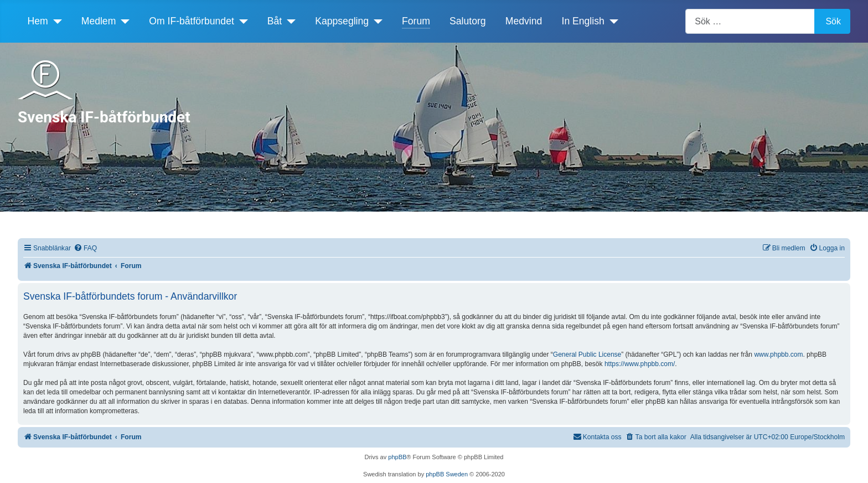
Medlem (99, 21)
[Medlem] (123, 21)
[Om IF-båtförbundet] (241, 21)
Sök (833, 21)
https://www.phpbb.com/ (640, 364)
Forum (416, 21)
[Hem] (55, 21)
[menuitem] (85, 248)
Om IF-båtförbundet (192, 21)
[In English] (611, 21)
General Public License (587, 354)
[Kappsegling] (376, 21)
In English (583, 21)
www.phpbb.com (778, 354)
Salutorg (468, 21)
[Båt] (289, 21)
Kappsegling (342, 21)
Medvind (524, 21)
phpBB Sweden (447, 474)
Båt (275, 21)
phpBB (397, 457)
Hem (38, 21)
